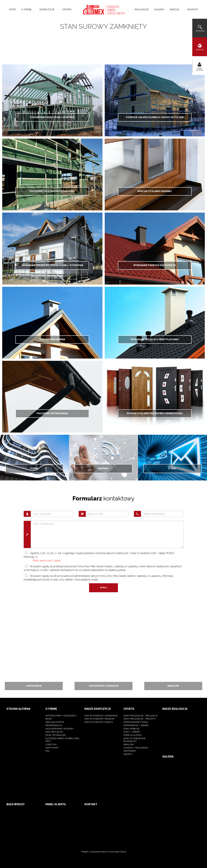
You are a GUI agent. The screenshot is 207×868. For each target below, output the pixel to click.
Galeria (159, 9)
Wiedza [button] (176, 9)
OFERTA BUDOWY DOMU (136, 722)
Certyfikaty (52, 748)
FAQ (47, 751)
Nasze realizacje (175, 709)
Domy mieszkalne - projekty (140, 719)
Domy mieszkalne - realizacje (140, 716)
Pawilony (129, 745)
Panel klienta (56, 804)
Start (12, 9)
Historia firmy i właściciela (61, 716)
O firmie (51, 709)
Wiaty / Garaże (132, 732)
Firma (35, 469)
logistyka (51, 745)
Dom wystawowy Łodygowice (101, 716)
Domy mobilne (131, 729)
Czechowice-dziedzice (103, 686)
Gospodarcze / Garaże (136, 725)
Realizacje (142, 9)
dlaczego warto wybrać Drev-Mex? (63, 740)
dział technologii (55, 735)
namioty (128, 754)
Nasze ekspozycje (98, 709)
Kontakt (193, 9)
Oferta (129, 709)
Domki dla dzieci (133, 735)
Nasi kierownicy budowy (60, 729)
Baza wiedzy (16, 804)
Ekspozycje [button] (48, 9)
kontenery (130, 751)
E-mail (172, 469)
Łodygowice (34, 686)
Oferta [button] (68, 9)
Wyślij (103, 588)
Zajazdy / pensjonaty (136, 748)
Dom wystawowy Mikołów (99, 719)
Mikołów (173, 686)
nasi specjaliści (54, 732)
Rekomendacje (54, 725)
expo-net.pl (120, 852)
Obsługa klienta (55, 722)
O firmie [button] (28, 9)
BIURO (49, 719)
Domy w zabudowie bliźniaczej (135, 740)
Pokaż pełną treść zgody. (47, 560)
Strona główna (18, 709)
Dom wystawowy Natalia (99, 722)
